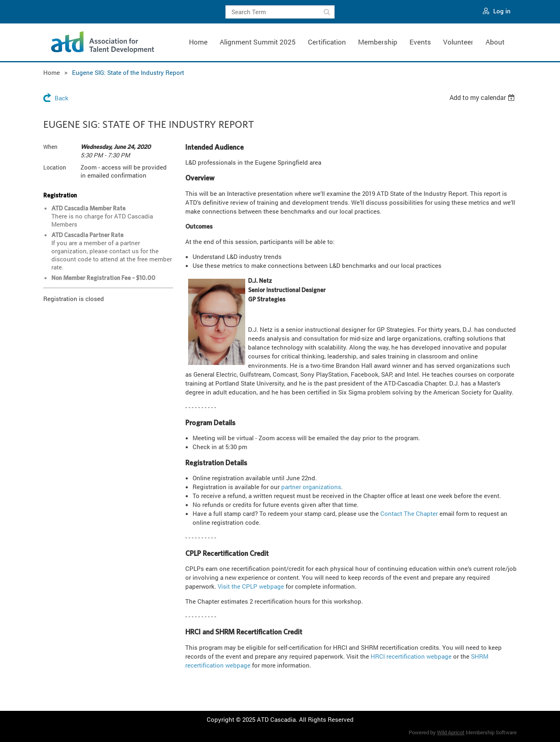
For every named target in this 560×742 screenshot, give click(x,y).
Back (62, 98)
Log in (502, 11)
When (50, 147)
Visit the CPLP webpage (251, 586)
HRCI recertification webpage (411, 656)
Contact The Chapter (409, 513)
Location (55, 167)
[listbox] (483, 98)
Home (52, 72)
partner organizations (311, 487)
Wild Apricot (451, 732)
